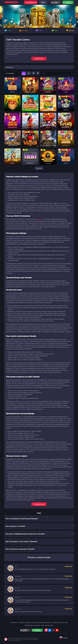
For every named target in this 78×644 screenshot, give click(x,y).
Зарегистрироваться (31, 2)
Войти (43, 2)
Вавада (39, 219)
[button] (2, 16)
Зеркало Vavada (39, 59)
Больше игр (39, 168)
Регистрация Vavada (39, 504)
